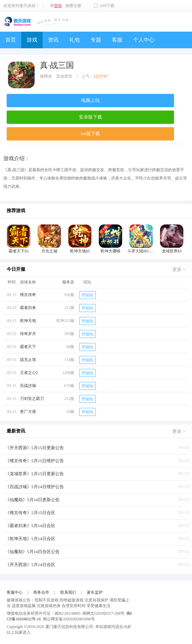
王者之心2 (29, 373)
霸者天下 (28, 347)
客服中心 (15, 592)
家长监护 (95, 592)
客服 (117, 40)
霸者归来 (28, 308)
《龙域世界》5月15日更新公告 (35, 474)
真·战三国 (57, 65)
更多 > (179, 270)
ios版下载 (90, 134)
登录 (58, 6)
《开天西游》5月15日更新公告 (35, 448)
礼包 (75, 40)
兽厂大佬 (28, 412)
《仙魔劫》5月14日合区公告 (32, 552)
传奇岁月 (28, 334)
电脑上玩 (91, 100)
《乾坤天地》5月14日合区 (30, 539)
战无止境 (28, 360)
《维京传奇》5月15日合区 (30, 513)
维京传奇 (28, 295)
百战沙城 (28, 386)
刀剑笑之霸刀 (32, 399)
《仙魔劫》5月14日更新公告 (32, 500)
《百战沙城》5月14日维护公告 (35, 487)
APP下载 (107, 6)
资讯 (53, 40)
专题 (96, 40)
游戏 (32, 40)
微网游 (46, 76)
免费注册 (73, 6)
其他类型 (64, 76)
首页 (11, 40)
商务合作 (41, 592)
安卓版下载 (91, 117)
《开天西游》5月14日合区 (30, 565)
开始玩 (88, 295)
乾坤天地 (28, 321)
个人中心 (144, 40)
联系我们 (68, 592)
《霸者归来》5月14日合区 (30, 526)
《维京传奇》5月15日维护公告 (35, 461)
